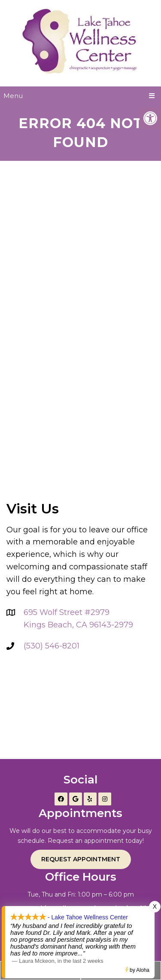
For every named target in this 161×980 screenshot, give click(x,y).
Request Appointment (81, 859)
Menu (13, 96)
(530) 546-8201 (52, 646)
